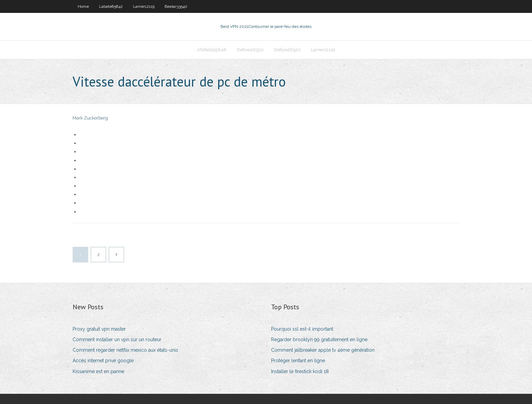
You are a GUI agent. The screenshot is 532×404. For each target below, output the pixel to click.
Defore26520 (250, 50)
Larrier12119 (144, 6)
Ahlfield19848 (212, 50)
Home (83, 6)
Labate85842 (111, 6)
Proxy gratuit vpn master (99, 329)
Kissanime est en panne (98, 371)
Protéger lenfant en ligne (298, 361)
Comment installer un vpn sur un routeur (117, 339)
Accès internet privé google (103, 361)
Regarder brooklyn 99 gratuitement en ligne (319, 339)
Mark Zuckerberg (90, 118)
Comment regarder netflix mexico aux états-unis (125, 350)
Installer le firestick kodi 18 (300, 371)
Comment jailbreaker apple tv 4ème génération (323, 350)
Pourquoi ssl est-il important (302, 329)
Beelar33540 (176, 6)
